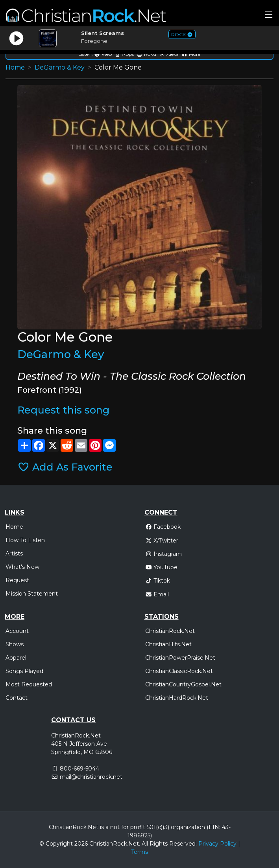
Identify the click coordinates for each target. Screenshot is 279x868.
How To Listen (25, 540)
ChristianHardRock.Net (177, 698)
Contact (17, 698)
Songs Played (24, 671)
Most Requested (29, 684)
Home (15, 67)
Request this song (63, 410)
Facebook (163, 527)
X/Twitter (162, 541)
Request (17, 580)
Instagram (164, 554)
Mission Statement (32, 594)
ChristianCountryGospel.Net (183, 684)
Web (103, 54)
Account (17, 631)
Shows (15, 644)
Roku (146, 54)
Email (157, 594)
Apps (124, 54)
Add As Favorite (65, 467)
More (191, 54)
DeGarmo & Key (60, 67)
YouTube (162, 567)
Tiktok (158, 581)
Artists (14, 554)
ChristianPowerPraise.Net (180, 658)
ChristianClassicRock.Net (179, 671)
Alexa (169, 54)
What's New (22, 567)
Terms (139, 852)
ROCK (182, 34)
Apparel (16, 658)
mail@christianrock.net (91, 777)
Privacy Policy (217, 844)
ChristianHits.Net (168, 644)
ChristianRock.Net (170, 631)
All (145, 844)
